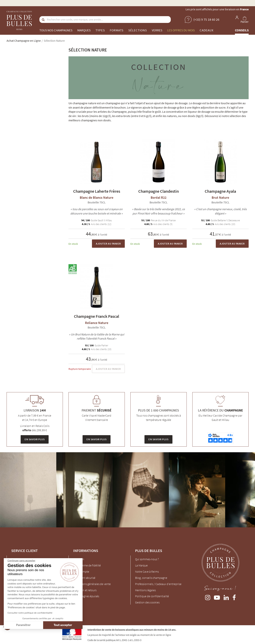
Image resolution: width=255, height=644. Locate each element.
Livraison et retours (85, 590)
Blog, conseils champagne (151, 578)
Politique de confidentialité (152, 596)
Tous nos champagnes (56, 30)
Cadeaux (207, 30)
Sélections (138, 30)
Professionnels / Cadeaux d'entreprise (158, 584)
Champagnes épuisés (86, 596)
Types (100, 30)
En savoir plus (35, 439)
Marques (84, 30)
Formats (117, 30)
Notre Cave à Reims (147, 572)
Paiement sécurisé (84, 578)
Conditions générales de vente (92, 584)
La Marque (141, 565)
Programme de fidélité (87, 565)
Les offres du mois (181, 30)
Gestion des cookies (147, 602)
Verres (157, 30)
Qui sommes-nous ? (147, 559)
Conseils (242, 30)
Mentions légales (145, 590)
